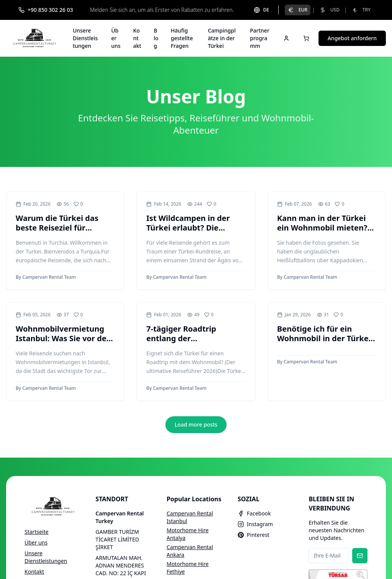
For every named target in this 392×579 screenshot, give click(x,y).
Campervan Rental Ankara (190, 551)
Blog (156, 38)
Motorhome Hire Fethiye (188, 568)
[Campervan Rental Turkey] (35, 38)
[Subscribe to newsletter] (360, 556)
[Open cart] (306, 38)
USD (330, 10)
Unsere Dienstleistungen (85, 38)
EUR (298, 10)
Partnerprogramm (260, 38)
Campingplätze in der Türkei (222, 38)
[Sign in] (286, 38)
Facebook (254, 513)
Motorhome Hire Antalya (188, 534)
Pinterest (254, 535)
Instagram (255, 524)
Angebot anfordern (352, 38)
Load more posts (196, 424)
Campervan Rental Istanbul (190, 517)
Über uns (116, 38)
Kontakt (137, 38)
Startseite (37, 532)
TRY (361, 10)
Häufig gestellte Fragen (182, 38)
